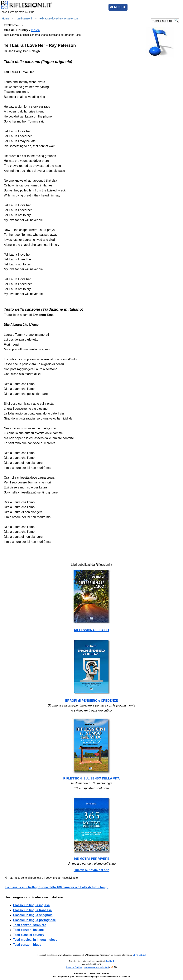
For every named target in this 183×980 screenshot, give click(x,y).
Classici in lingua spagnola (33, 915)
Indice (35, 30)
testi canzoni (24, 18)
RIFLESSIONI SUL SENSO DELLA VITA (92, 778)
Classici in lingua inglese (31, 905)
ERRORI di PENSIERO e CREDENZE (92, 701)
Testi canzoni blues (27, 945)
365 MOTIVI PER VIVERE (91, 859)
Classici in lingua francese (32, 910)
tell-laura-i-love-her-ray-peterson (59, 18)
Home (5, 18)
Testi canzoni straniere (30, 925)
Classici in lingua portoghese (34, 920)
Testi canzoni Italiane (28, 930)
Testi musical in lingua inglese (35, 940)
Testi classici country (29, 935)
